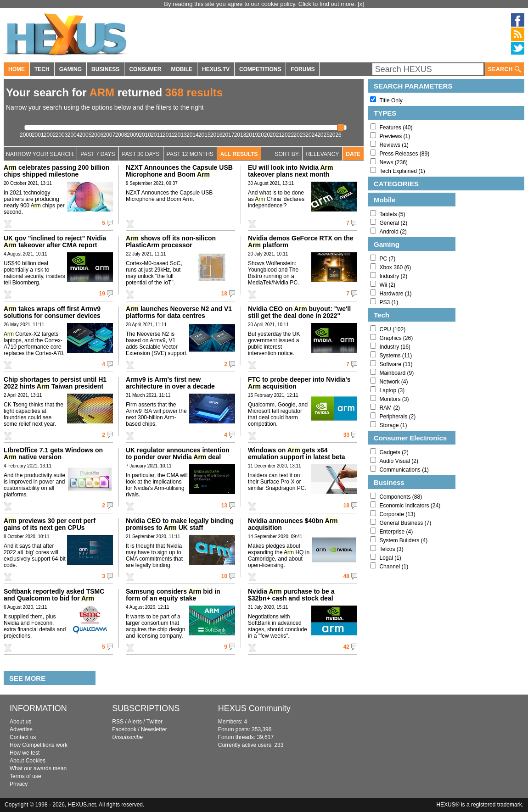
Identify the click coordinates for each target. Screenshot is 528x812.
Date (353, 154)
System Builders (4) (403, 540)
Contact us (23, 737)
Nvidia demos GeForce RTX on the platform (301, 242)
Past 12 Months (190, 154)
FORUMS (303, 69)
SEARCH (505, 70)
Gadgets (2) (394, 452)
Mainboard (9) (396, 373)
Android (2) (393, 232)
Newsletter (154, 729)
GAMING (70, 69)
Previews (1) (395, 136)
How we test (25, 753)
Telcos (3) (391, 549)
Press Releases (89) (404, 154)
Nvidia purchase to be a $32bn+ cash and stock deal (291, 595)
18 (224, 294)
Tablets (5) (392, 214)
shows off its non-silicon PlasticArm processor (171, 242)
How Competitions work (39, 745)
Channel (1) (394, 567)
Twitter (154, 722)
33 (346, 435)
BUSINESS (105, 69)
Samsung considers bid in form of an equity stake (173, 595)
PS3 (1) (389, 302)
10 (224, 576)
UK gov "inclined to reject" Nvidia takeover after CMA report (55, 242)
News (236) (393, 162)
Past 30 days (141, 154)
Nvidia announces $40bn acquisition (293, 524)
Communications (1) (404, 470)
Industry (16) (395, 347)
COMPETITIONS (260, 69)
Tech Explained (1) (402, 171)
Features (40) (396, 128)
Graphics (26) (396, 338)
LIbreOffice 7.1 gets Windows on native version (53, 453)
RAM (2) (390, 408)
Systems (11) (396, 356)
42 (346, 647)
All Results (239, 154)
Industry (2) (393, 276)
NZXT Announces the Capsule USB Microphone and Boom (179, 171)
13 (224, 506)
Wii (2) (387, 285)
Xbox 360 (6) (395, 267)
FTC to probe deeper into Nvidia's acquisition (299, 383)
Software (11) (396, 364)
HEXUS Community (254, 708)
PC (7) (387, 259)
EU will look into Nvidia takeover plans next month (290, 171)
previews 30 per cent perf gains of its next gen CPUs (50, 524)
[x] (361, 4)
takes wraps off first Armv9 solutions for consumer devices (52, 312)
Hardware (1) (395, 294)
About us (20, 722)
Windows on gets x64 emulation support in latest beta (297, 453)
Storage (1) (393, 425)
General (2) (393, 223)
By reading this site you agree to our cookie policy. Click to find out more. (261, 4)
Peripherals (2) (397, 417)
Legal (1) (390, 558)
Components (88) (401, 497)
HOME (17, 69)
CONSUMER (145, 69)
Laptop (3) (392, 390)
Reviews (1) (394, 145)
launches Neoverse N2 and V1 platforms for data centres (179, 312)
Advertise (21, 729)
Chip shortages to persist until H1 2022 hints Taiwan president (55, 383)
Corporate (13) (397, 514)
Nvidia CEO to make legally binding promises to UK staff (180, 524)
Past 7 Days (98, 154)
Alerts (135, 722)
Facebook (124, 729)
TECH (42, 69)
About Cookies (28, 761)
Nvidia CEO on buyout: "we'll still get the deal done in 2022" (299, 312)
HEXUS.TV (216, 69)
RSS (118, 722)
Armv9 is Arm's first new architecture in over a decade (170, 383)
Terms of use (25, 776)
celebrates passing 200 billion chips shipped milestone (56, 171)
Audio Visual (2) (399, 461)
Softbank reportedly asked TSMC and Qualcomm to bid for (54, 595)
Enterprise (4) (396, 532)
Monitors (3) (394, 399)
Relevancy (322, 154)
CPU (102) (392, 329)
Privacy (19, 784)
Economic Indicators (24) (410, 506)
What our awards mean (38, 768)
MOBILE (182, 69)
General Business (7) (405, 523)
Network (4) (393, 382)
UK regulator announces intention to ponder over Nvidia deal (178, 453)
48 (346, 576)
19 (102, 294)
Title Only (391, 100)
